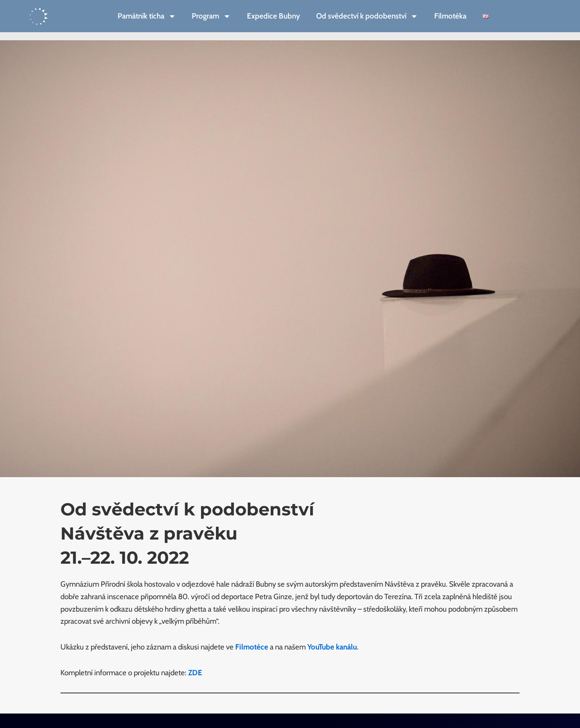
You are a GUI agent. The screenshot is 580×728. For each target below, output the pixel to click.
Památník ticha (147, 16)
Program (211, 16)
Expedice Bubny (273, 16)
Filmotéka (450, 16)
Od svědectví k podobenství (367, 16)
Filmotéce (252, 647)
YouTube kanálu (332, 647)
